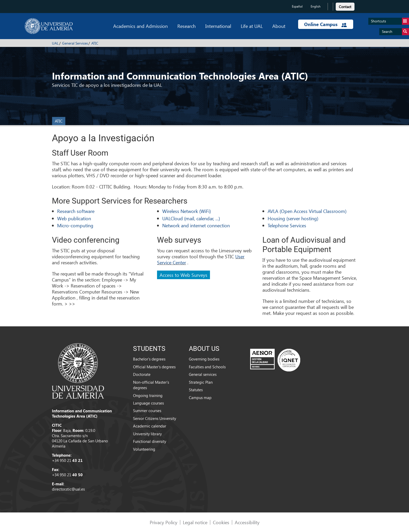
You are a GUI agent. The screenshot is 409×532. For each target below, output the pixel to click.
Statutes (196, 390)
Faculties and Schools (207, 367)
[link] (345, 6)
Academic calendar (150, 426)
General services (203, 374)
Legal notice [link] (195, 522)
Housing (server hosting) (293, 218)
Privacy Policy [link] (164, 522)
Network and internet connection (196, 225)
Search (395, 32)
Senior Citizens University (155, 418)
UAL (55, 43)
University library (147, 434)
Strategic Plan (201, 382)
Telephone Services (287, 225)
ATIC (95, 43)
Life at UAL (252, 26)
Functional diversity (150, 441)
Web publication (74, 218)
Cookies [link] (221, 522)
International (218, 26)
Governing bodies (204, 359)
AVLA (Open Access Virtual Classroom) (307, 211)
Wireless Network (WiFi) (187, 211)
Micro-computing (75, 225)
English (316, 6)
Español (297, 6)
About (279, 26)
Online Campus (326, 24)
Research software (76, 211)
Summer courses (147, 411)
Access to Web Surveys (184, 275)
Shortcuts (390, 21)
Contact (345, 7)
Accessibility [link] (247, 522)
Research (187, 26)
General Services (75, 43)
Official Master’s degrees (154, 367)
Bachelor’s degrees (149, 359)
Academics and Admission (140, 26)
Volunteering (144, 449)
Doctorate (142, 374)
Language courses (148, 403)
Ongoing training (148, 395)
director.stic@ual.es (68, 489)
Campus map (200, 398)
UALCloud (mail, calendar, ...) (191, 218)
